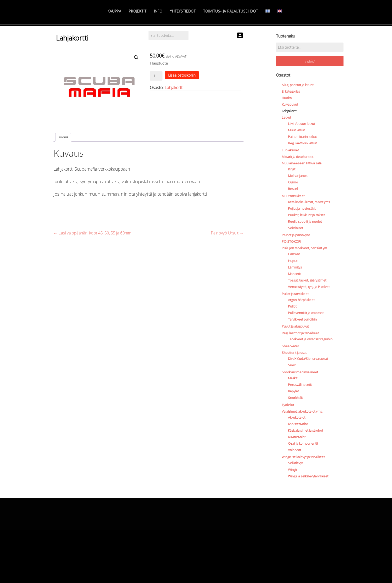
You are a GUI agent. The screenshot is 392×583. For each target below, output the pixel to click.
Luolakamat (290, 150)
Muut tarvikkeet (293, 196)
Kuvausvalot (297, 437)
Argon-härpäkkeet (301, 300)
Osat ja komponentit (303, 443)
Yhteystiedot (183, 11)
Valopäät (294, 450)
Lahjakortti (174, 88)
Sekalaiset (295, 228)
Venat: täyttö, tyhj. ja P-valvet (309, 287)
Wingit (292, 470)
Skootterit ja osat (294, 353)
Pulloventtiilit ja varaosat (306, 313)
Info (158, 11)
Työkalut (288, 405)
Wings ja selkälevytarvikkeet (308, 476)
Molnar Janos (298, 176)
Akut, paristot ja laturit (298, 85)
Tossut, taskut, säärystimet (307, 280)
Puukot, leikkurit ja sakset (306, 215)
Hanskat (294, 254)
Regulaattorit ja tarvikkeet (300, 333)
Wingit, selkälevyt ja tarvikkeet (303, 457)
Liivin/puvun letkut (301, 124)
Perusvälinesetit (300, 385)
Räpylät (293, 391)
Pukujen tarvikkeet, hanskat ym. (305, 248)
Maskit (293, 378)
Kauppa (114, 11)
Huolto (287, 98)
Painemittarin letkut (302, 137)
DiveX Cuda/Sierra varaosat (308, 359)
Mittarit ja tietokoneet (297, 157)
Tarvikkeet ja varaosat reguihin (310, 339)
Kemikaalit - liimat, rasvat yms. (309, 202)
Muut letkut (296, 130)
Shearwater (290, 346)
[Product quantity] (156, 76)
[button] (136, 58)
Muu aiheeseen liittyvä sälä (302, 163)
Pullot (292, 306)
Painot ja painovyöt (296, 235)
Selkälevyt (295, 463)
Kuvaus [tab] (63, 137)
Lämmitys (295, 267)
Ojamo (293, 182)
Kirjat (292, 169)
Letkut (286, 117)
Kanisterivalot (298, 424)
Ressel (293, 189)
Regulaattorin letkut (302, 143)
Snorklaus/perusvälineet (300, 372)
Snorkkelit (295, 398)
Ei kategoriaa (291, 91)
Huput (293, 261)
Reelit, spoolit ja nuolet (305, 221)
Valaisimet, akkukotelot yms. (302, 411)
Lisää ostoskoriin (182, 75)
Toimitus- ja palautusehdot (231, 11)
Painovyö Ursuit (227, 233)
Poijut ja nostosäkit (302, 208)
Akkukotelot (297, 417)
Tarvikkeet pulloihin (302, 319)
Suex (292, 365)
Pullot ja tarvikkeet (295, 294)
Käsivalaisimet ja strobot (305, 430)
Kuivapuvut (290, 104)
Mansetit (294, 274)
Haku (310, 61)
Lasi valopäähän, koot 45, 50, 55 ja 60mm (92, 233)
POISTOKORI (291, 241)
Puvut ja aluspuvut (295, 326)
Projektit (138, 11)
